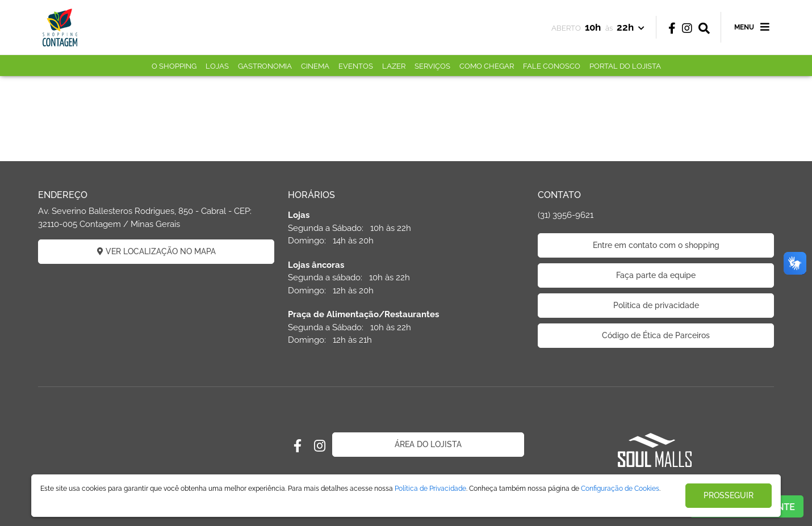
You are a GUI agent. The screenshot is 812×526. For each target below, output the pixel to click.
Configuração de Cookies (620, 489)
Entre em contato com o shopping (656, 245)
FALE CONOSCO (552, 66)
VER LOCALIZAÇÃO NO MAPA (156, 251)
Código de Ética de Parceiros (656, 335)
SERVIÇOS (432, 66)
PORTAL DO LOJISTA (625, 66)
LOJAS (217, 66)
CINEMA (315, 66)
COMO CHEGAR (487, 66)
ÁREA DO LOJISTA (428, 444)
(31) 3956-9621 (566, 215)
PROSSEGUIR (729, 495)
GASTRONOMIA (265, 66)
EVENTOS (356, 66)
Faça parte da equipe (656, 275)
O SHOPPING (174, 66)
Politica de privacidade (656, 305)
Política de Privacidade (430, 489)
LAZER (394, 66)
